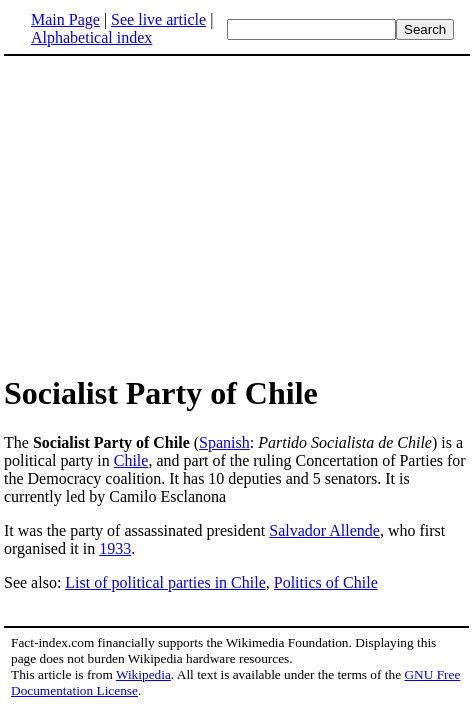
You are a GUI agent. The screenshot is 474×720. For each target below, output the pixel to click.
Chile (131, 460)
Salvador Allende (324, 530)
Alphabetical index (91, 37)
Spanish (224, 442)
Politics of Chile (326, 582)
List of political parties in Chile (165, 582)
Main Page (65, 19)
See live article (158, 19)
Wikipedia (143, 674)
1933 (115, 548)
